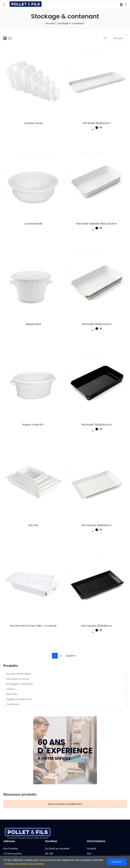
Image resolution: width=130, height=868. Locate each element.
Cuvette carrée (33, 123)
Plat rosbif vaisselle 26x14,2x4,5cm (97, 224)
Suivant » (71, 656)
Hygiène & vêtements (19, 699)
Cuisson (11, 689)
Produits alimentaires (19, 674)
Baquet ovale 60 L (33, 425)
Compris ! (117, 862)
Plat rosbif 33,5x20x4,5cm (97, 425)
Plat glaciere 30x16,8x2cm (97, 626)
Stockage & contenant (20, 684)
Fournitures (13, 704)
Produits (11, 666)
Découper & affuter (18, 679)
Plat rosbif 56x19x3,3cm (97, 123)
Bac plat (33, 525)
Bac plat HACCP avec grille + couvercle (33, 626)
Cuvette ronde (33, 224)
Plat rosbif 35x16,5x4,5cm (97, 324)
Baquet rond (33, 324)
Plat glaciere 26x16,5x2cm (97, 525)
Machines (12, 694)
